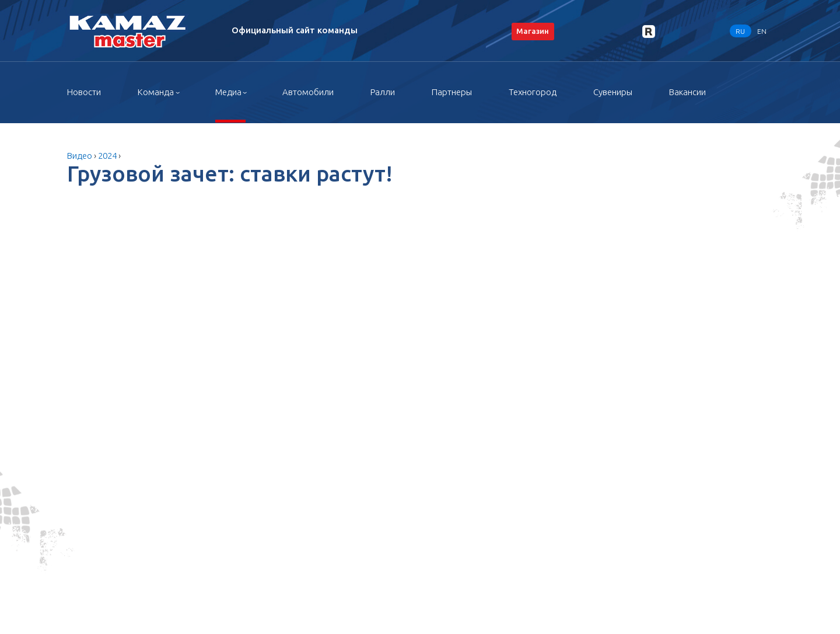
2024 (107, 156)
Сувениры (613, 92)
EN (762, 31)
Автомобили (308, 92)
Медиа (228, 92)
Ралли (383, 92)
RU (740, 31)
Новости (84, 92)
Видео (80, 156)
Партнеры (452, 92)
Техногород (533, 92)
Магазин (533, 31)
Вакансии (687, 92)
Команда (156, 92)
